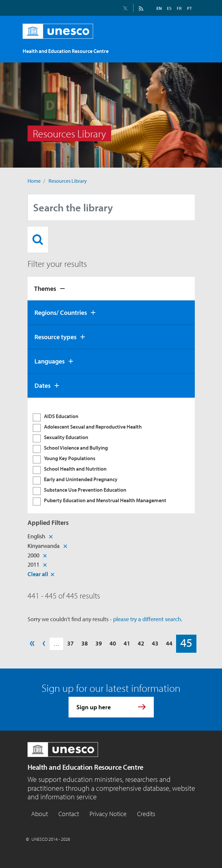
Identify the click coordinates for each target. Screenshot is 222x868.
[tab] (111, 289)
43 (155, 643)
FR (179, 8)
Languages (50, 361)
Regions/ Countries (61, 312)
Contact (69, 814)
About (40, 814)
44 (169, 643)
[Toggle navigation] (188, 48)
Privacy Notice (108, 814)
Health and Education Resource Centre (85, 767)
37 (71, 643)
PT (189, 8)
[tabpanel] (111, 456)
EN (159, 8)
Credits (146, 814)
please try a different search (147, 619)
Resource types (55, 337)
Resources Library (68, 181)
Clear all (38, 574)
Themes (45, 288)
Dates (42, 385)
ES (169, 8)
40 (113, 643)
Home (34, 181)
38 (85, 643)
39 (99, 643)
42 (141, 643)
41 (127, 643)
